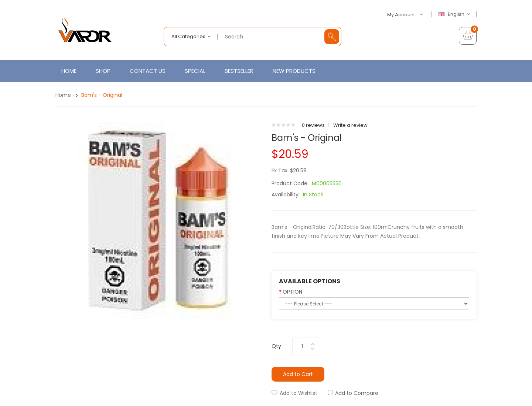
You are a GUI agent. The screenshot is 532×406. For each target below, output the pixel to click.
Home (63, 95)
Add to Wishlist (299, 393)
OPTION (292, 292)
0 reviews (313, 125)
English (455, 14)
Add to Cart (298, 374)
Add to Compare (357, 393)
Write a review (350, 125)
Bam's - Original (102, 95)
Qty (276, 346)
